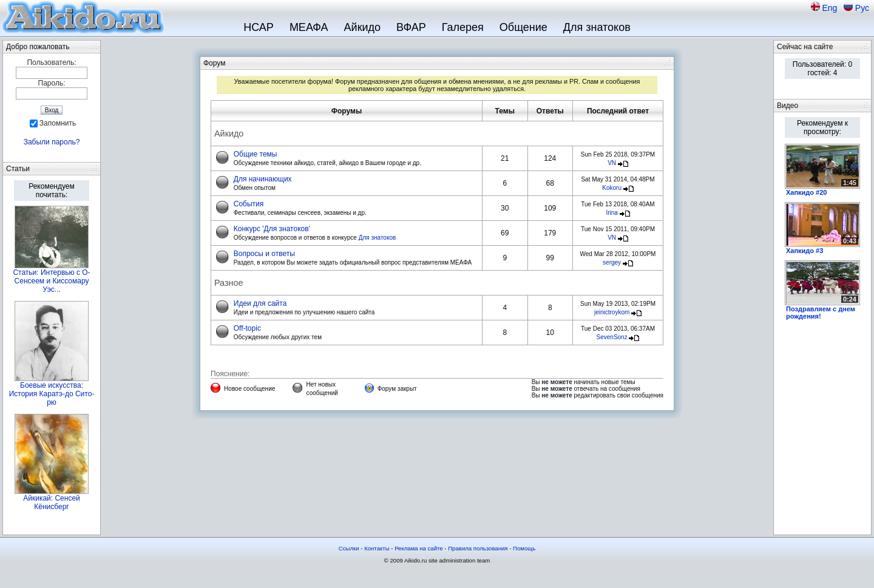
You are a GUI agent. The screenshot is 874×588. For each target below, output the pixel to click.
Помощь (524, 548)
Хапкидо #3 (805, 251)
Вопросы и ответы (264, 254)
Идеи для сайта (260, 303)
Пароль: (52, 83)
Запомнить (58, 123)
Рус (862, 8)
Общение (523, 27)
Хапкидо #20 (806, 192)
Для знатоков (597, 27)
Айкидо (363, 27)
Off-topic (247, 328)
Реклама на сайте (419, 548)
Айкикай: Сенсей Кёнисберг (52, 502)
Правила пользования (478, 548)
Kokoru (612, 188)
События (249, 204)
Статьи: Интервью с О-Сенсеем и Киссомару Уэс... (51, 281)
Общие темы (256, 154)
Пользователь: (51, 63)
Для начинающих (263, 179)
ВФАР (411, 27)
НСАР (259, 27)
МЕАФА (309, 27)
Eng (831, 8)
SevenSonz (612, 337)
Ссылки (349, 548)
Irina (611, 213)
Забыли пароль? (52, 142)
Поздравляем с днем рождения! (821, 313)
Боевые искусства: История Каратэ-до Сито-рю (52, 394)
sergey (612, 262)
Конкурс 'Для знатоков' (272, 229)
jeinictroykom (612, 312)
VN (612, 163)
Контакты (377, 548)
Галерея (463, 27)
